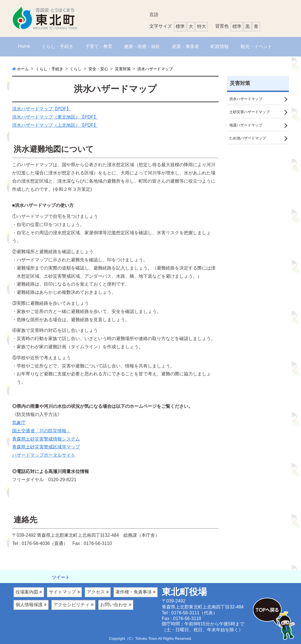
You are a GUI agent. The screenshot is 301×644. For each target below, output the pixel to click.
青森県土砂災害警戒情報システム (46, 439)
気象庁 (19, 423)
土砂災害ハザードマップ (251, 112)
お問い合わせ (114, 605)
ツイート (61, 577)
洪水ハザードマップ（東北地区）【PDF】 (55, 117)
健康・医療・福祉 (142, 46)
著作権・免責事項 (134, 592)
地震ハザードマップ (247, 126)
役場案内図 (27, 592)
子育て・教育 (99, 46)
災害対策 (240, 83)
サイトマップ (62, 592)
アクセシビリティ (71, 605)
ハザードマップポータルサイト (44, 455)
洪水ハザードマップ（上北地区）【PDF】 (55, 125)
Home (24, 46)
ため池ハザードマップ (249, 139)
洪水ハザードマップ (247, 99)
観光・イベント (256, 46)
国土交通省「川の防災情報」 (42, 431)
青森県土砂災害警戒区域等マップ (46, 447)
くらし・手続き (58, 46)
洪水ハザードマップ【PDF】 (42, 109)
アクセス (96, 592)
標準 (237, 26)
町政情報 (220, 46)
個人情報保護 (29, 605)
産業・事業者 (186, 46)
